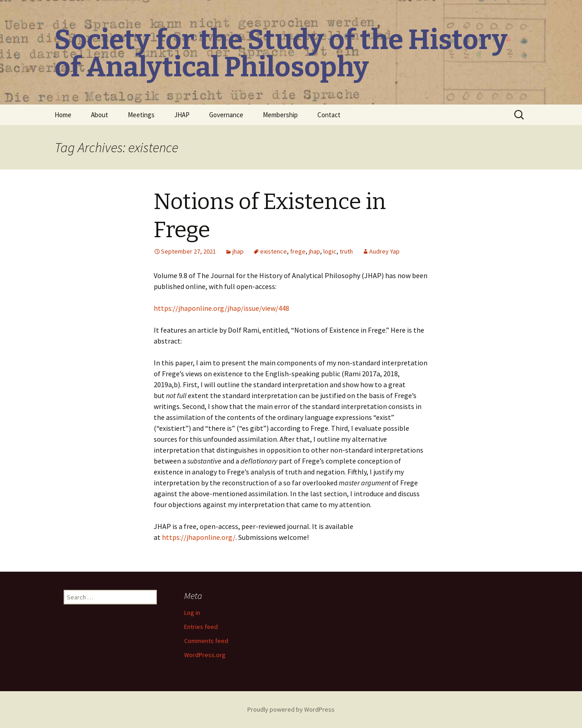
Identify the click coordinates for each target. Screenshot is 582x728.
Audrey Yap (384, 251)
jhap (238, 251)
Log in (192, 613)
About (100, 115)
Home (63, 115)
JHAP (182, 115)
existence (273, 251)
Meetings (141, 115)
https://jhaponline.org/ (199, 537)
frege (298, 251)
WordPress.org (205, 655)
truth (346, 251)
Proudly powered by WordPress (291, 709)
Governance (226, 115)
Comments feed (206, 641)
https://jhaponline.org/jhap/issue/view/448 (221, 308)
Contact (329, 115)
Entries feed (201, 627)
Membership (280, 115)
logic (330, 251)
